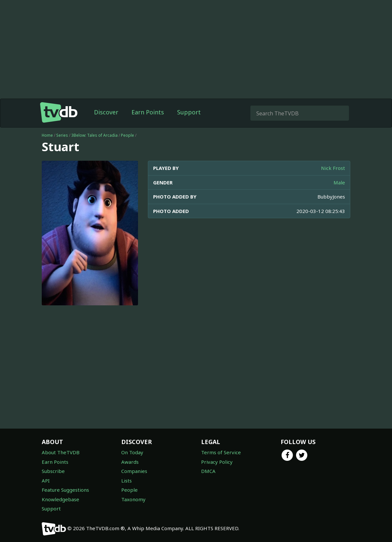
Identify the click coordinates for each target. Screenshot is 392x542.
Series (62, 135)
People (127, 135)
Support (189, 112)
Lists (127, 481)
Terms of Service (221, 452)
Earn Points (148, 112)
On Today (132, 452)
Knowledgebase (60, 499)
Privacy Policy (217, 462)
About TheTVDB (61, 452)
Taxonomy (133, 499)
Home (47, 135)
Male (339, 182)
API (46, 481)
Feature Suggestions (65, 490)
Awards (130, 462)
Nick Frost (333, 168)
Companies (134, 471)
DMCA (208, 471)
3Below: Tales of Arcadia (94, 135)
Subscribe (53, 471)
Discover (106, 112)
